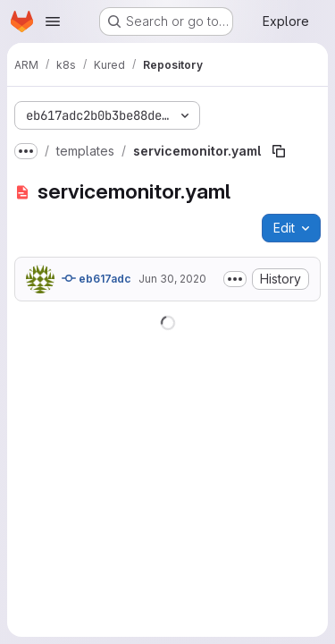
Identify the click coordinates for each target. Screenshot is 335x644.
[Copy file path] (279, 151)
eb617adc (96, 278)
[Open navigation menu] (53, 21)
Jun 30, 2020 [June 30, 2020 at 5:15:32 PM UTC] (172, 279)
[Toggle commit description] (235, 279)
